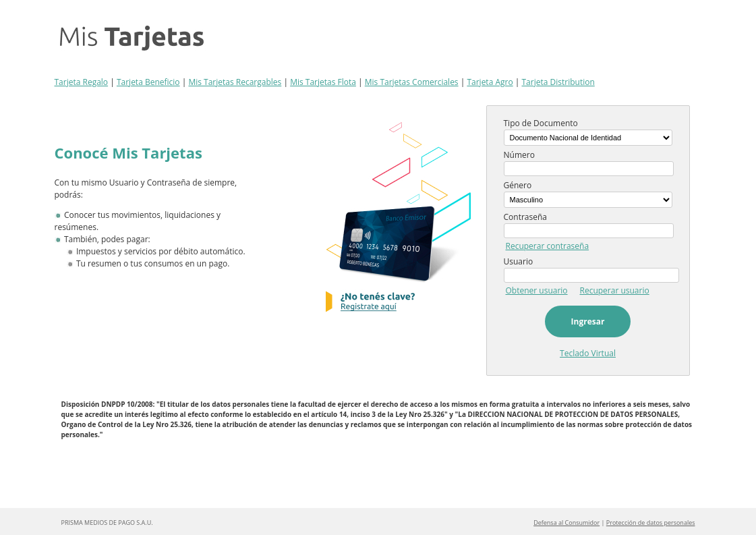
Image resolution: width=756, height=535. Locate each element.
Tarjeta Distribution (558, 82)
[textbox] (589, 169)
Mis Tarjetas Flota (323, 82)
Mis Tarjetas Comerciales (412, 82)
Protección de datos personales (651, 523)
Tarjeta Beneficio (148, 82)
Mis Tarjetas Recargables (235, 82)
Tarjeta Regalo (82, 82)
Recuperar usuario (615, 290)
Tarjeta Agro (490, 82)
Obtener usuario (537, 290)
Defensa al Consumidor (566, 523)
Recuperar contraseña (548, 246)
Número (519, 155)
